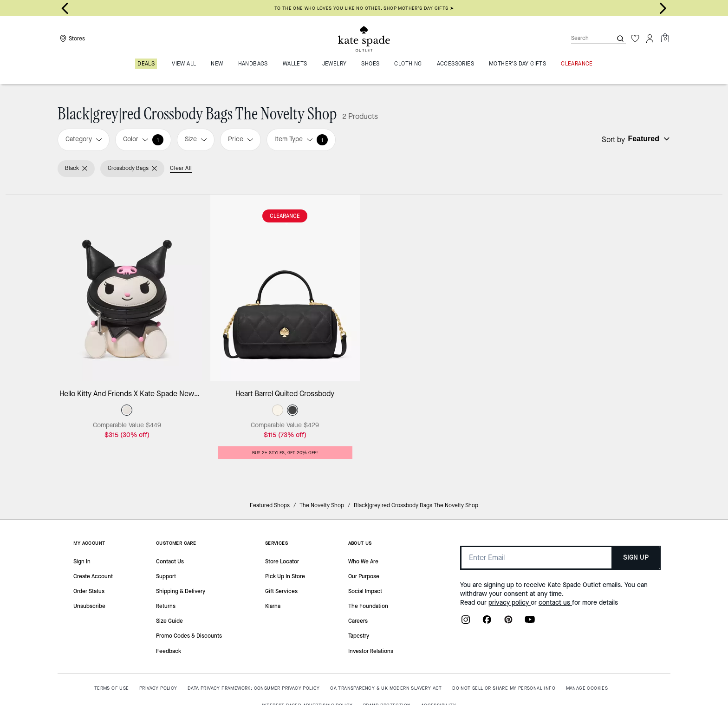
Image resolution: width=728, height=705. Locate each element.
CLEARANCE (285, 216)
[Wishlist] (635, 39)
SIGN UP (636, 558)
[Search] (584, 38)
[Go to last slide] (65, 8)
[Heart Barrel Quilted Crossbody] (285, 288)
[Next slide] (663, 8)
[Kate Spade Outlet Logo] (364, 39)
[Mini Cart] (665, 38)
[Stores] (71, 39)
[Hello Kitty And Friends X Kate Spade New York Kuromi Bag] (127, 288)
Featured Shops (270, 505)
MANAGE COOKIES (587, 688)
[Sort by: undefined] (648, 139)
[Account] (650, 39)
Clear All (181, 168)
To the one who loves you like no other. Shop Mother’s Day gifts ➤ (364, 8)
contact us (555, 603)
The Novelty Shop (322, 505)
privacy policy (510, 603)
